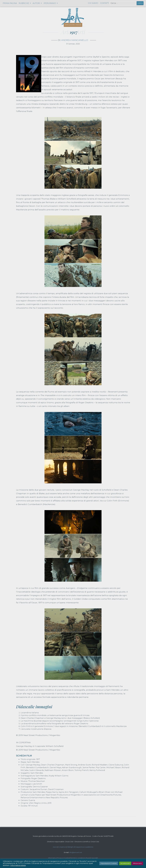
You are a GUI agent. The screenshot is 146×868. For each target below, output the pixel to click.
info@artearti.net (76, 852)
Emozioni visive (73, 25)
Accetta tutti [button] (125, 863)
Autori (55, 847)
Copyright (94, 858)
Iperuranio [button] (50, 3)
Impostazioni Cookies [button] (109, 863)
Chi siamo (93, 3)
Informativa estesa (18, 865)
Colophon (62, 847)
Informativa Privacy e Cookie (59, 858)
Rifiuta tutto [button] (137, 863)
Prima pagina (10, 3)
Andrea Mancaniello (75, 40)
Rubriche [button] (24, 3)
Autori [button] (36, 3)
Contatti (105, 3)
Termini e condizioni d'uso (80, 858)
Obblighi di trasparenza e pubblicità (80, 847)
